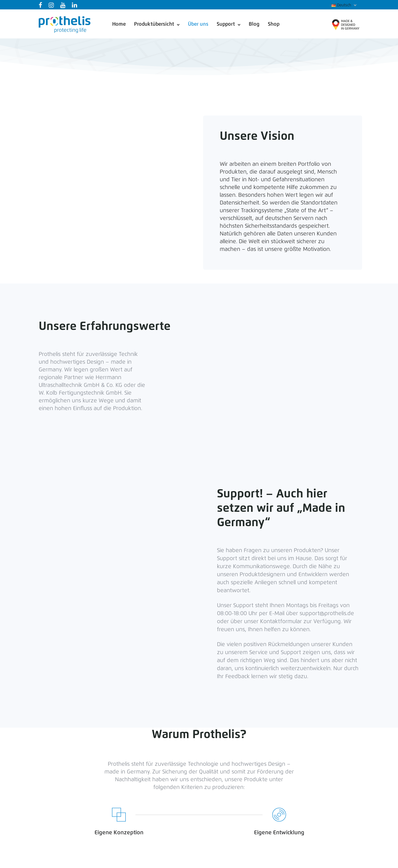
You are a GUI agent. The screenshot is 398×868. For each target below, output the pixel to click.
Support (226, 24)
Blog (254, 24)
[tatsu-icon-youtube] (64, 5)
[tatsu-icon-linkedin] (76, 5)
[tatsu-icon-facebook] (42, 5)
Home (119, 24)
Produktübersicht (154, 24)
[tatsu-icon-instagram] (52, 5)
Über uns (198, 24)
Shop (274, 24)
